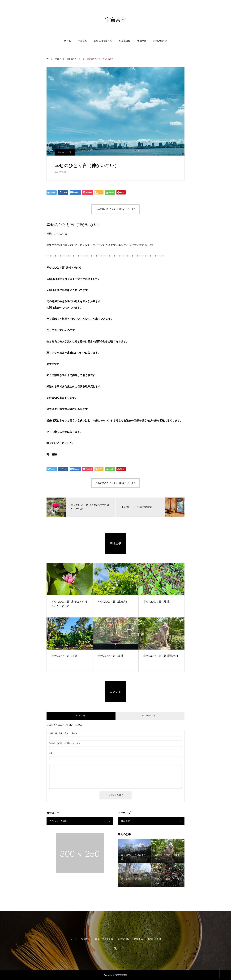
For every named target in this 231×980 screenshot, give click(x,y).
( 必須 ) (63, 733)
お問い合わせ (160, 41)
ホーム (68, 41)
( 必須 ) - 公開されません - (64, 743)
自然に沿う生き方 (103, 41)
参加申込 (142, 41)
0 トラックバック (150, 716)
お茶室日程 (125, 41)
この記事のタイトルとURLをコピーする (116, 209)
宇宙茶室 (82, 41)
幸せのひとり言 (65, 152)
